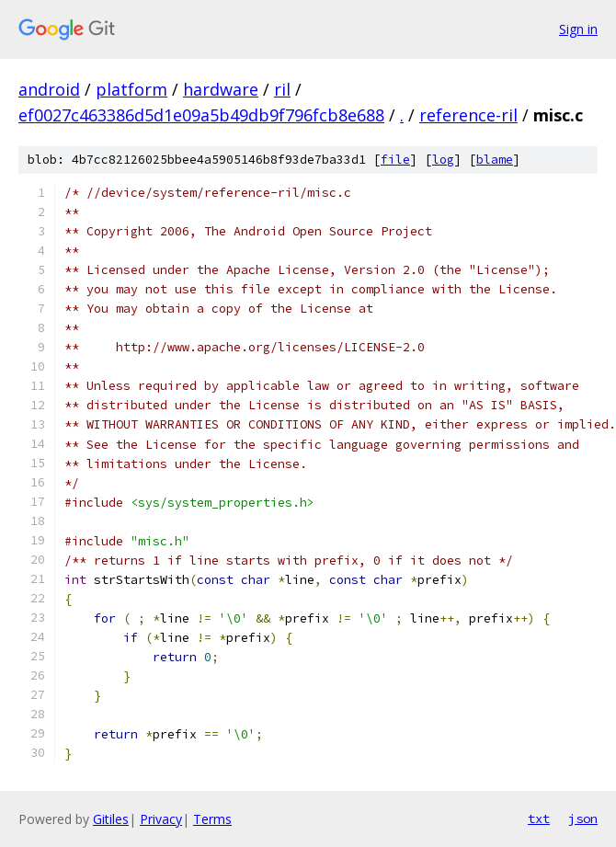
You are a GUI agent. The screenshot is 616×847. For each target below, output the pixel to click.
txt (539, 818)
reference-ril (468, 115)
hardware (221, 89)
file (395, 160)
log (443, 160)
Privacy (161, 819)
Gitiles (111, 819)
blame (495, 160)
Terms (212, 819)
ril (282, 89)
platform (131, 89)
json (583, 818)
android (49, 89)
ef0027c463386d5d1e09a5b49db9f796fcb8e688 (201, 115)
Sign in (578, 29)
